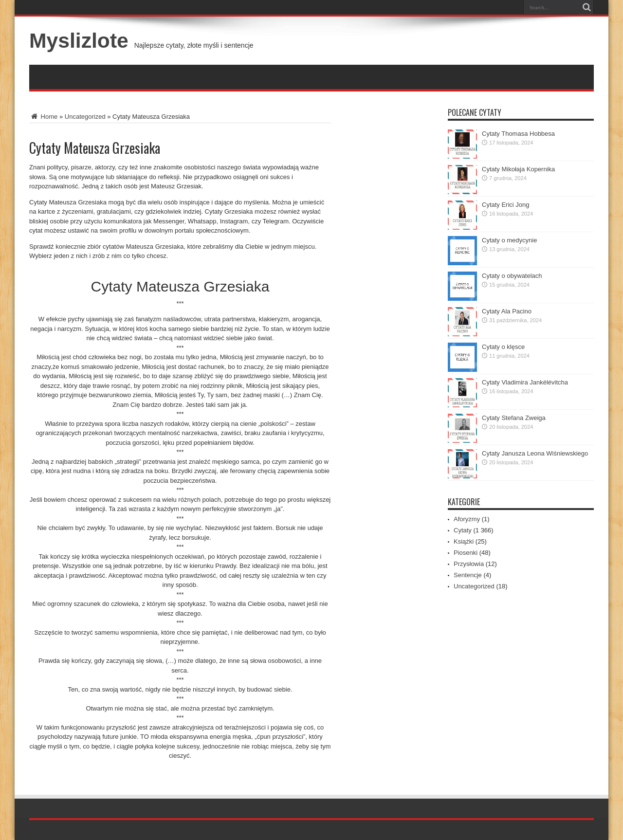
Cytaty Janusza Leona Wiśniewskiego (535, 453)
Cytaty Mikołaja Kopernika (518, 169)
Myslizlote (79, 40)
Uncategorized (85, 117)
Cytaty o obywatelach (512, 276)
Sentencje (468, 575)
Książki (464, 541)
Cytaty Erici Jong (506, 205)
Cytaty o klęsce (503, 347)
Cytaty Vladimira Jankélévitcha (525, 382)
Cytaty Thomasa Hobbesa (518, 134)
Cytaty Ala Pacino (507, 311)
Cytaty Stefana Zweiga (514, 418)
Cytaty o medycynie (509, 240)
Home (43, 117)
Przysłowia (469, 564)
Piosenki (466, 553)
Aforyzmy (467, 519)
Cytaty (463, 530)
